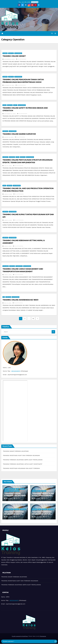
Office (17, 157)
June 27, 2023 (8, 194)
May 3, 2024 (37, 498)
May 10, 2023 (8, 303)
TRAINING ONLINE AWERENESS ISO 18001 (20, 300)
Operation (11, 53)
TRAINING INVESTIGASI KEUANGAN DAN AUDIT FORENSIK (21, 468)
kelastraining (21, 59)
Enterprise (12, 157)
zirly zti (17, 498)
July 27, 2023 (8, 166)
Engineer (5, 53)
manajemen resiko (15, 491)
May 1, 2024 (9, 517)
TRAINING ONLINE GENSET (14, 56)
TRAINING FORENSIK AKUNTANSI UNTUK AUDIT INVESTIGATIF (23, 464)
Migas (4, 186)
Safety (15, 105)
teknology (23, 509)
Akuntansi (7, 489)
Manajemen (6, 266)
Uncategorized (18, 53)
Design (5, 105)
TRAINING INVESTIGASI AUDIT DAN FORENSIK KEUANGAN (21, 456)
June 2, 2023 (8, 275)
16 (33, 319)
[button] (52, 34)
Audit (17, 489)
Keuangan (7, 491)
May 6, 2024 (9, 498)
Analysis (13, 489)
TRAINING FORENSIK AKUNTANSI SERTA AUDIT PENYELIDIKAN (23, 460)
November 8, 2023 (10, 59)
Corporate (5, 157)
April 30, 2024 (38, 517)
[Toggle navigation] (55, 34)
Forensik (22, 489)
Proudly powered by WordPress (20, 636)
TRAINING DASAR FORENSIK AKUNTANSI (16, 451)
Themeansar (43, 636)
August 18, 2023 (9, 137)
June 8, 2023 (8, 246)
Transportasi (19, 266)
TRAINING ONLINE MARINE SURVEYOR (19, 134)
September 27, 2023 (10, 114)
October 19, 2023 (9, 85)
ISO (4, 297)
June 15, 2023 (8, 220)
